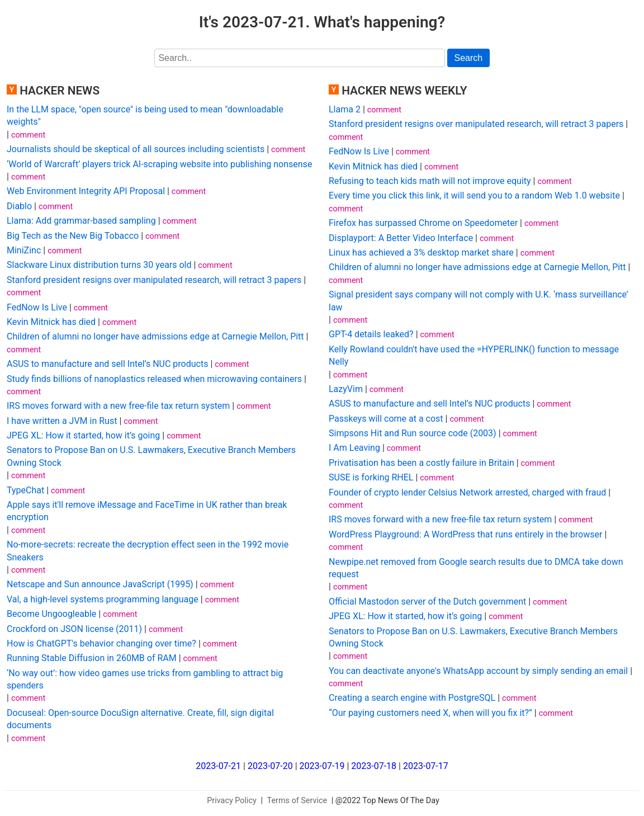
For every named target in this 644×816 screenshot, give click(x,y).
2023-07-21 (218, 766)
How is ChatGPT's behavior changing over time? (101, 643)
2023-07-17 (426, 766)
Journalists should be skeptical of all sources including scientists (136, 149)
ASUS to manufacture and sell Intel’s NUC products (107, 364)
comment (28, 135)
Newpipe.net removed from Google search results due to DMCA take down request (476, 568)
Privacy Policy (232, 801)
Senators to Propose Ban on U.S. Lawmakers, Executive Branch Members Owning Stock (151, 456)
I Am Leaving (354, 448)
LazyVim (346, 389)
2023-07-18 (374, 766)
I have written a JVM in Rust (62, 421)
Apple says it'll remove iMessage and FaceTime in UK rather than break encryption (147, 511)
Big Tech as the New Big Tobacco (73, 236)
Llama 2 (345, 109)
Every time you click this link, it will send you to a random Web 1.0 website (474, 195)
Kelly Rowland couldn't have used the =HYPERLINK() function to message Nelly (474, 355)
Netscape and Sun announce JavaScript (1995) (100, 584)
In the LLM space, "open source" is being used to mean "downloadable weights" (145, 115)
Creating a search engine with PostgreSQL (412, 698)
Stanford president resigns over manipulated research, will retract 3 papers (154, 280)
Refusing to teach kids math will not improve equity (430, 181)
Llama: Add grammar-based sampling (81, 221)
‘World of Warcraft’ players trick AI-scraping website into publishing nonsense (159, 164)
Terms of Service (297, 801)
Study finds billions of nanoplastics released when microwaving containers (154, 379)
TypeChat (25, 490)
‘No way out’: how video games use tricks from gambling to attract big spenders (145, 679)
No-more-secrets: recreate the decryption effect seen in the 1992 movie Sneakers (148, 551)
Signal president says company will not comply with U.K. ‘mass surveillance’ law (479, 301)
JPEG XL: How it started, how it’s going (83, 435)
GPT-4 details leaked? (371, 334)
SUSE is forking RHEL (371, 477)
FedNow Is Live (37, 307)
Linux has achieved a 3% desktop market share (421, 253)
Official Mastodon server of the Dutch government (427, 602)
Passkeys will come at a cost (386, 419)
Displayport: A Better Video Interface (401, 238)
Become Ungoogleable (51, 614)
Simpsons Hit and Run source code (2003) (413, 433)
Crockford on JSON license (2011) (74, 629)
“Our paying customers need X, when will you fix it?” (430, 713)
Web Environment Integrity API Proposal (86, 191)
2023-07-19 (322, 766)
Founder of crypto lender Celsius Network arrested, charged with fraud (467, 492)
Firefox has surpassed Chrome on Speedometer (423, 223)
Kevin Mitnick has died (51, 322)
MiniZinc (24, 250)
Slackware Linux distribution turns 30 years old (99, 265)
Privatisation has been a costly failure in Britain (422, 463)
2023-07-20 (270, 766)
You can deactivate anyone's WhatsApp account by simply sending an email (478, 671)
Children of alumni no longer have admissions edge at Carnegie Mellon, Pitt (155, 336)
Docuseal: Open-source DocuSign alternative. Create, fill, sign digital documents (140, 719)
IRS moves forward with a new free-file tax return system (118, 406)
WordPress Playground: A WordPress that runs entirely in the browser (465, 534)
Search (469, 58)
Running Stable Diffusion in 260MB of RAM (92, 658)
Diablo (19, 206)
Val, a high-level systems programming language (103, 599)
